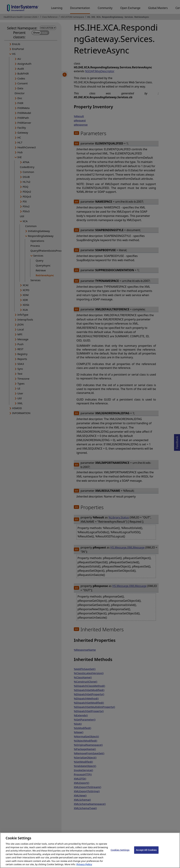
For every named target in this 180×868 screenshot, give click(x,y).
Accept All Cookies (146, 853)
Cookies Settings (120, 853)
